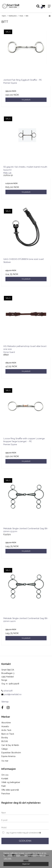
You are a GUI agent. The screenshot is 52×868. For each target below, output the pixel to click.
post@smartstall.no (13, 694)
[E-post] (25, 820)
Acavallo (5, 726)
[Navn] (25, 813)
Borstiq (5, 738)
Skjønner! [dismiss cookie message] (26, 864)
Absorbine (6, 723)
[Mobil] (25, 827)
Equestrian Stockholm (11, 753)
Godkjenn (25, 841)
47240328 (7, 691)
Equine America (8, 756)
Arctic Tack (6, 730)
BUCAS (5, 741)
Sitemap (5, 702)
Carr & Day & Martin (10, 745)
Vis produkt (26, 100)
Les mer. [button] (8, 858)
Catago (5, 749)
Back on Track (8, 734)
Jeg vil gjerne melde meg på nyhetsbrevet (24, 832)
